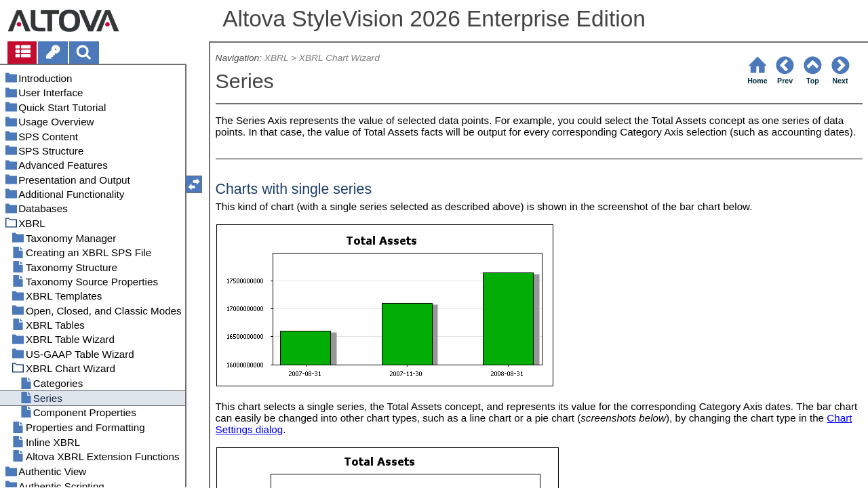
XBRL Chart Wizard (339, 58)
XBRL (276, 58)
